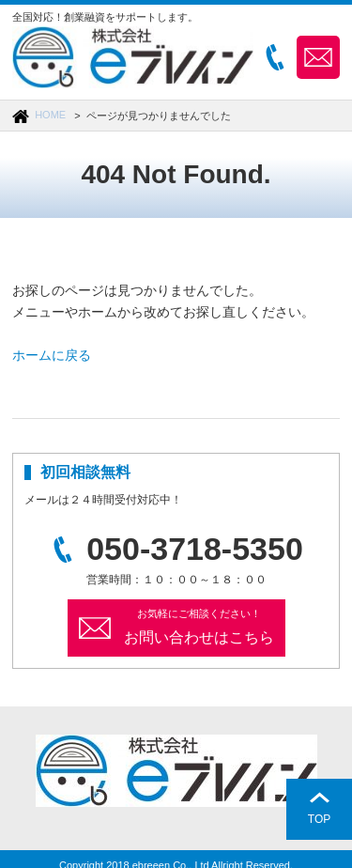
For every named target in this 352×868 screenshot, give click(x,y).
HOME (50, 115)
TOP (319, 819)
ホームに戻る (52, 355)
